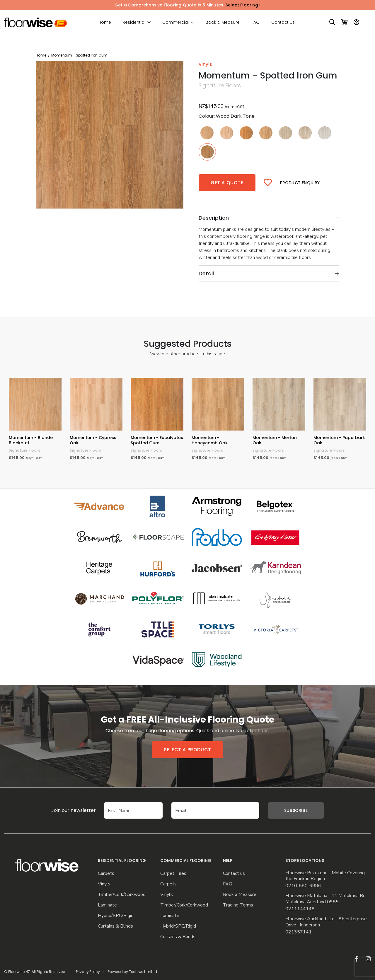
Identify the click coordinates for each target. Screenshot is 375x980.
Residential (134, 22)
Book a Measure (223, 22)
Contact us (234, 874)
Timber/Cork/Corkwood (122, 895)
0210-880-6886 (303, 886)
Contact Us (283, 22)
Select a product (187, 750)
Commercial (175, 22)
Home (105, 22)
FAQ (255, 22)
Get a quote (227, 183)
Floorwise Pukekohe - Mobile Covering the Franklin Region (325, 876)
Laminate (107, 905)
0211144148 (300, 909)
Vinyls (104, 884)
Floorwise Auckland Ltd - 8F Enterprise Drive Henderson (326, 922)
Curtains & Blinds (115, 926)
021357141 (299, 932)
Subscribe (296, 810)
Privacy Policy (88, 972)
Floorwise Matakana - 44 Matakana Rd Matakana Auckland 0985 (325, 899)
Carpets (106, 874)
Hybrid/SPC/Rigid (116, 916)
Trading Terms (238, 905)
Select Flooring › (243, 5)
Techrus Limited (143, 972)
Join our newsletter (65, 810)
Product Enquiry (300, 183)
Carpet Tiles (173, 874)
